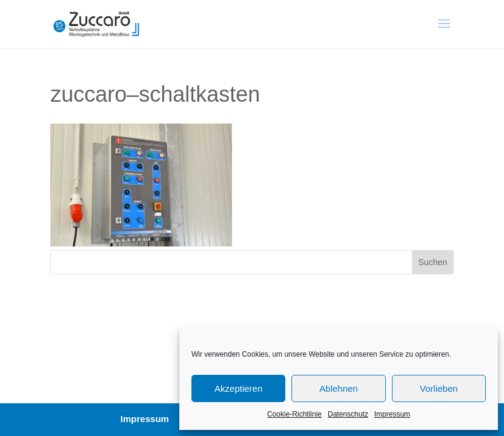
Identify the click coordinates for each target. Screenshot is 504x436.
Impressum (392, 414)
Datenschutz (348, 414)
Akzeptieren (238, 388)
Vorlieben (439, 388)
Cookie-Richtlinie (294, 414)
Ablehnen (338, 388)
